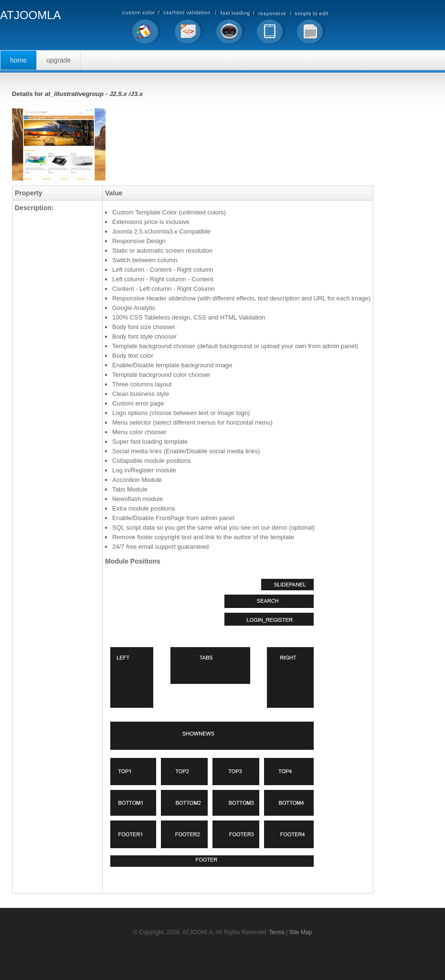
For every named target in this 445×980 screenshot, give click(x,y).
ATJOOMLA (31, 16)
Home (18, 60)
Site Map (301, 932)
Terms (277, 932)
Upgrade (58, 60)
